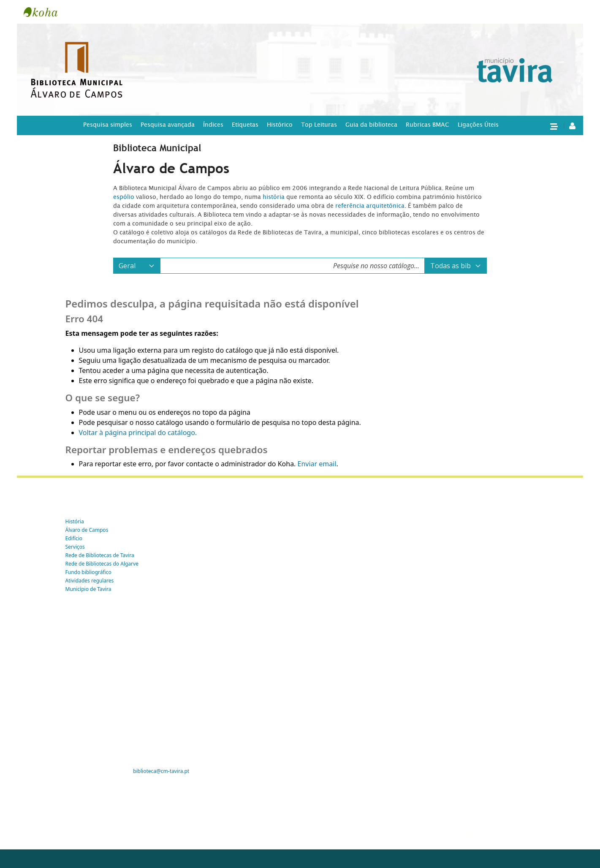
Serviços (75, 547)
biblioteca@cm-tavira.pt (161, 771)
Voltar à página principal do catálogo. (138, 433)
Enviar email (317, 464)
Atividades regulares (90, 581)
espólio (125, 197)
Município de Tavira (88, 589)
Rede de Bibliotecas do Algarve (102, 564)
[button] (554, 126)
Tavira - (45, 12)
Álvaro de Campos (87, 530)
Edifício (74, 538)
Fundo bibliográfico (88, 572)
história (274, 197)
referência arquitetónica (370, 206)
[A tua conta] (572, 125)
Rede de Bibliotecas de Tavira (100, 555)
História (75, 521)
